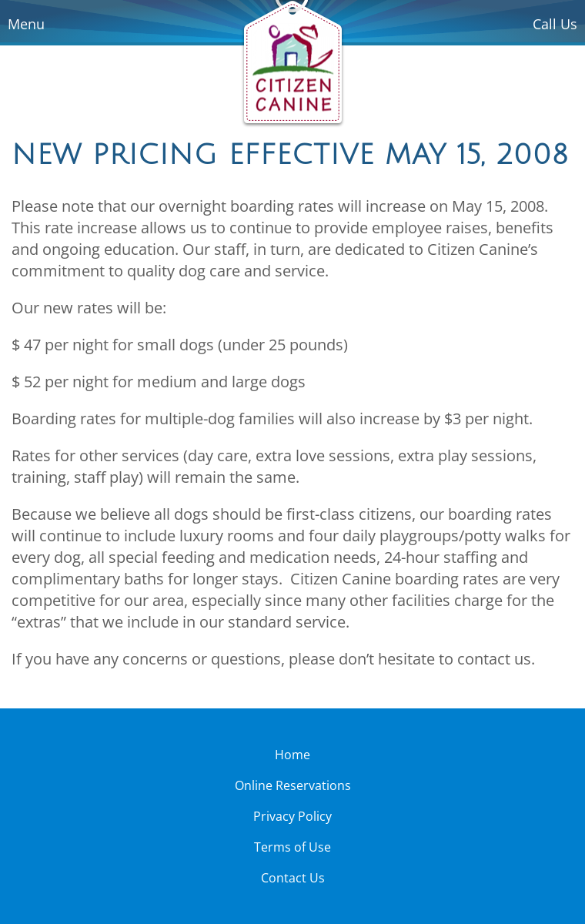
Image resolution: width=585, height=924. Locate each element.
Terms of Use (292, 847)
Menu (26, 24)
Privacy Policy (292, 816)
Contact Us (293, 878)
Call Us (555, 24)
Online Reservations (293, 785)
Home (292, 755)
